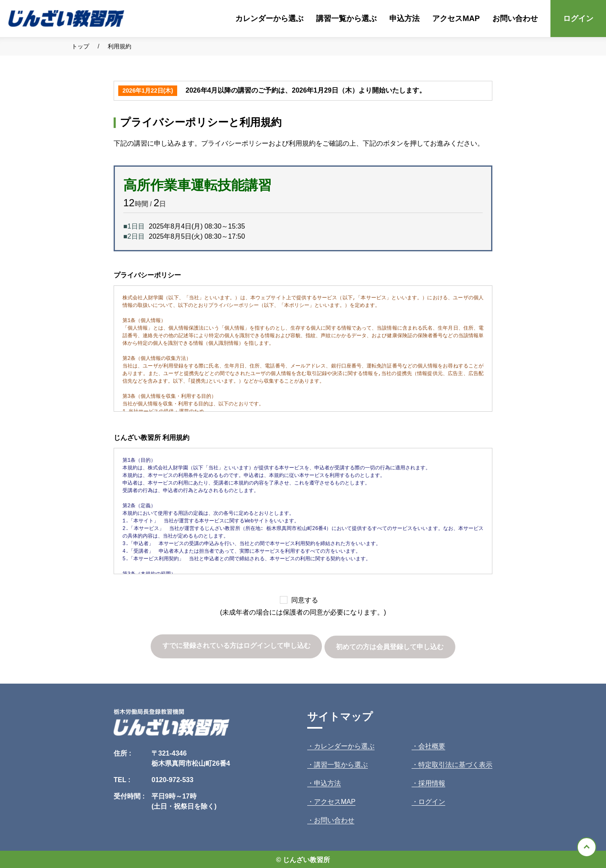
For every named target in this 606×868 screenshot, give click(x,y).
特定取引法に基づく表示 (455, 763)
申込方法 (404, 18)
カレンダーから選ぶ (269, 18)
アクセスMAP (456, 18)
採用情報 (432, 782)
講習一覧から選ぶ (346, 18)
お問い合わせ (515, 18)
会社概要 (432, 745)
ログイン (578, 18)
